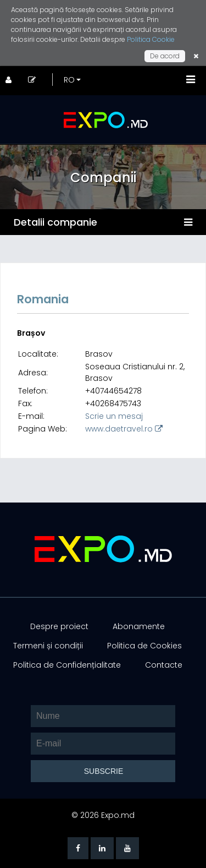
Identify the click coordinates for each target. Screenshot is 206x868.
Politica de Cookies (144, 646)
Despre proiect (59, 626)
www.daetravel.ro (124, 429)
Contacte (164, 665)
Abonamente (139, 626)
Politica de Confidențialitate (67, 665)
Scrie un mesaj (114, 416)
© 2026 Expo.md (103, 815)
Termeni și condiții (48, 646)
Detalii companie (55, 222)
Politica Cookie (151, 39)
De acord (165, 56)
